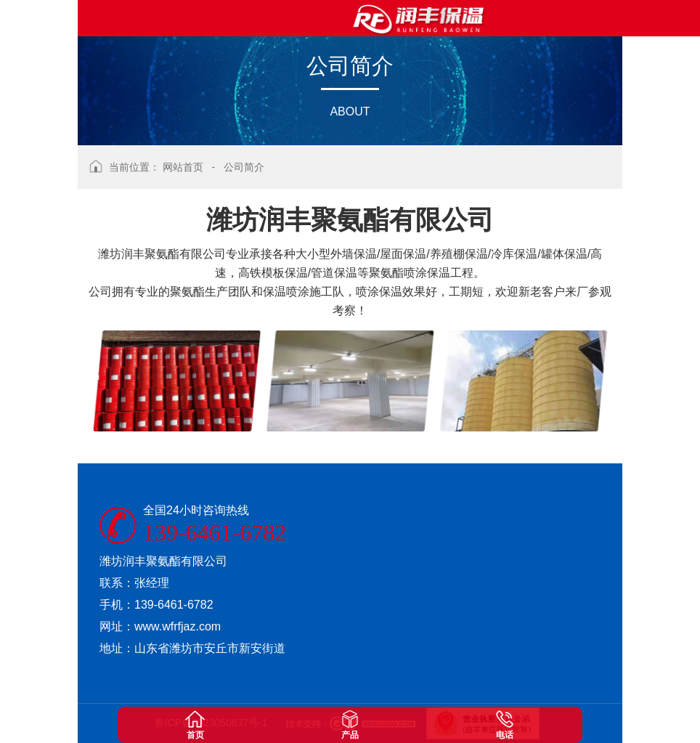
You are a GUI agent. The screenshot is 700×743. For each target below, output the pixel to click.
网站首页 (183, 167)
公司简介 (244, 167)
